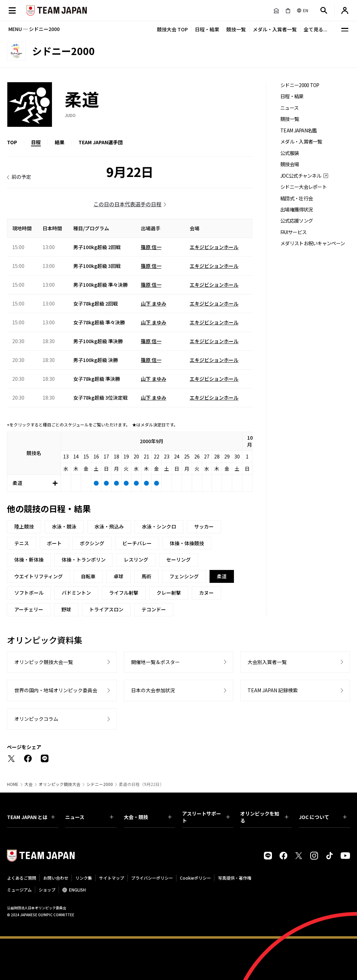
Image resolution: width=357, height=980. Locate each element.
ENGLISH (77, 890)
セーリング (178, 560)
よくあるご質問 (22, 878)
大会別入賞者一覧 (267, 662)
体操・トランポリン (84, 560)
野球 (66, 609)
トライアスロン (106, 609)
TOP (12, 142)
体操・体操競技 (187, 543)
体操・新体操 (29, 560)
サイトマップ (112, 878)
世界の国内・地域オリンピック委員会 (56, 690)
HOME (13, 784)
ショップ (47, 890)
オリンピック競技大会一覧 (44, 662)
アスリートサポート (206, 817)
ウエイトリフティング (39, 576)
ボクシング (92, 543)
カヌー (206, 593)
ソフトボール (29, 593)
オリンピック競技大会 (60, 784)
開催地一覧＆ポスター (155, 662)
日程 (36, 142)
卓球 (119, 576)
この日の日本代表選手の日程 (127, 204)
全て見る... (316, 29)
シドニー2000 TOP (300, 85)
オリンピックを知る (264, 817)
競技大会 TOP (172, 29)
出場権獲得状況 (297, 210)
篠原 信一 (151, 247)
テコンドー (154, 609)
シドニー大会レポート (303, 187)
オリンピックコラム (36, 719)
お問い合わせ (56, 878)
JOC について (323, 817)
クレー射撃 (169, 593)
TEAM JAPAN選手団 (101, 142)
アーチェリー (29, 609)
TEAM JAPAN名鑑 (299, 130)
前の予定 (21, 177)
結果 (60, 142)
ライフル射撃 (124, 593)
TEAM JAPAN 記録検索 (273, 690)
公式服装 (290, 153)
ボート (54, 543)
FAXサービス (293, 232)
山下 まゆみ (154, 303)
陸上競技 (24, 526)
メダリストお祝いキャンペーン (313, 243)
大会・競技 (148, 817)
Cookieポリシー (195, 878)
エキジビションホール (214, 247)
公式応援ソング (297, 221)
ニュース (289, 108)
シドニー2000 (100, 784)
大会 (29, 784)
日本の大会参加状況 (153, 690)
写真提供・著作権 (235, 878)
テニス (22, 543)
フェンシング (184, 576)
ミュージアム (19, 890)
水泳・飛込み (109, 526)
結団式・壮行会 (297, 198)
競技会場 (290, 164)
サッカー (204, 526)
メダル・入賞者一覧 (275, 29)
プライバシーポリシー (152, 878)
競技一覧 (236, 29)
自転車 (88, 576)
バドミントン (76, 593)
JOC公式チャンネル (301, 176)
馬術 (146, 576)
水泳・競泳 (64, 526)
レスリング (136, 560)
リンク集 (84, 878)
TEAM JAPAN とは (31, 817)
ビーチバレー (137, 543)
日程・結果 (207, 29)
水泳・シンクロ (159, 526)
